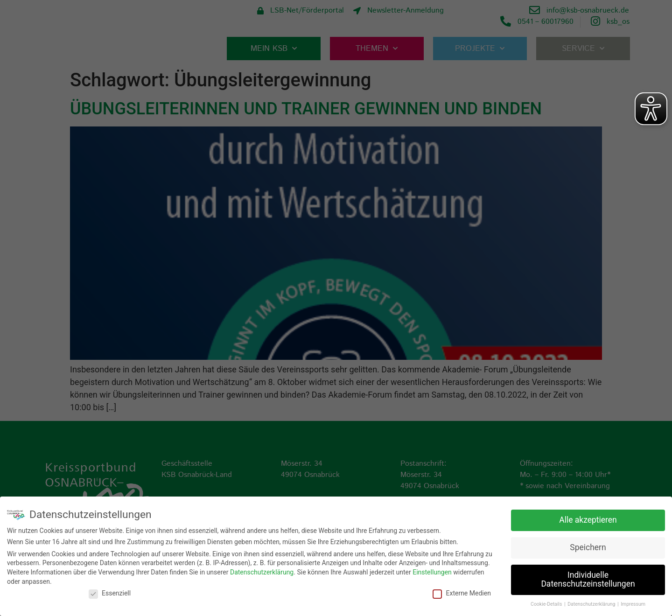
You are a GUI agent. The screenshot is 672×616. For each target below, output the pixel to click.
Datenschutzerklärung (262, 572)
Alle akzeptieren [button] (588, 520)
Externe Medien (462, 593)
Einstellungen (432, 572)
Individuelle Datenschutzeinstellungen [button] (588, 580)
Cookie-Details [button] (547, 604)
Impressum (633, 604)
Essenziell (110, 593)
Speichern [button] (588, 547)
